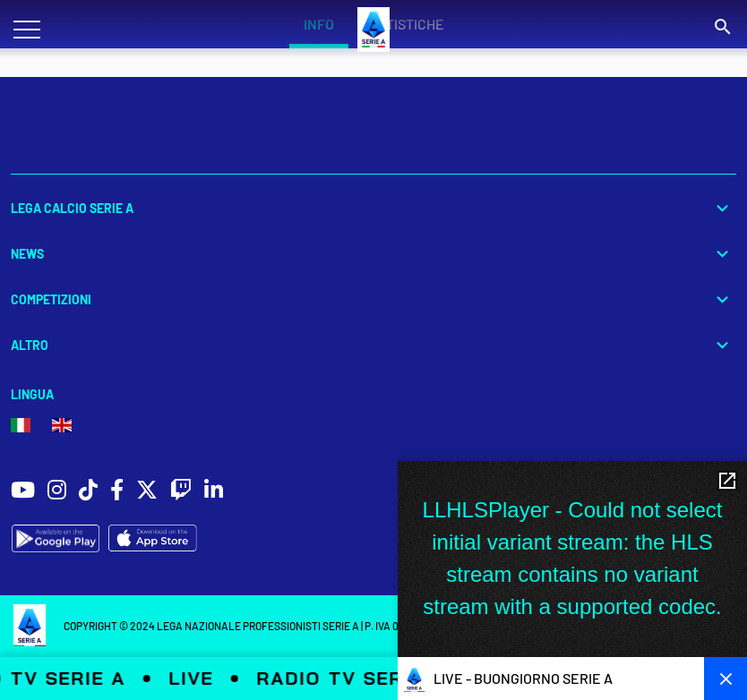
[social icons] (23, 492)
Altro (373, 345)
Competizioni (373, 299)
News (373, 254)
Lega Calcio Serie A (373, 208)
